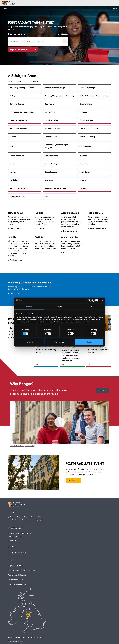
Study (5, 9)
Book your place (16, 260)
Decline (30, 342)
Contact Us (12, 540)
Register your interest (98, 229)
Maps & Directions (19, 553)
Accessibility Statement (17, 575)
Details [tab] (60, 306)
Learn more (41, 253)
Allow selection (59, 342)
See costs (40, 229)
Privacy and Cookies (16, 580)
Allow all (89, 342)
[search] (64, 41)
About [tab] (90, 306)
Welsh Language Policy (17, 584)
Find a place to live (70, 231)
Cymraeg (114, 9)
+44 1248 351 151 (15, 537)
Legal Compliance (15, 566)
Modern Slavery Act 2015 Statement (22, 570)
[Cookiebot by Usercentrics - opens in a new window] (89, 300)
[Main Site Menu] (113, 3)
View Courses (63, 34)
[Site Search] (116, 3)
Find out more (15, 229)
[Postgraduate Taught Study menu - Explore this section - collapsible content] (23, 49)
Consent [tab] (29, 306)
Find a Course (17, 34)
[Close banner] (103, 300)
